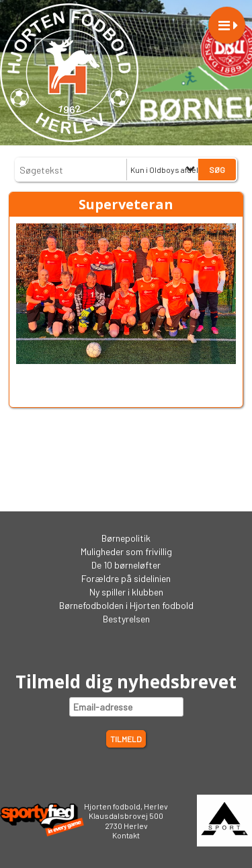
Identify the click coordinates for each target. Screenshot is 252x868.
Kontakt (126, 835)
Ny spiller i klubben (126, 592)
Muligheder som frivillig (126, 551)
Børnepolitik (126, 538)
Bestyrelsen (126, 619)
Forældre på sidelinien (126, 578)
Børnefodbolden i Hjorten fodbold (126, 605)
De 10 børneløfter (126, 565)
